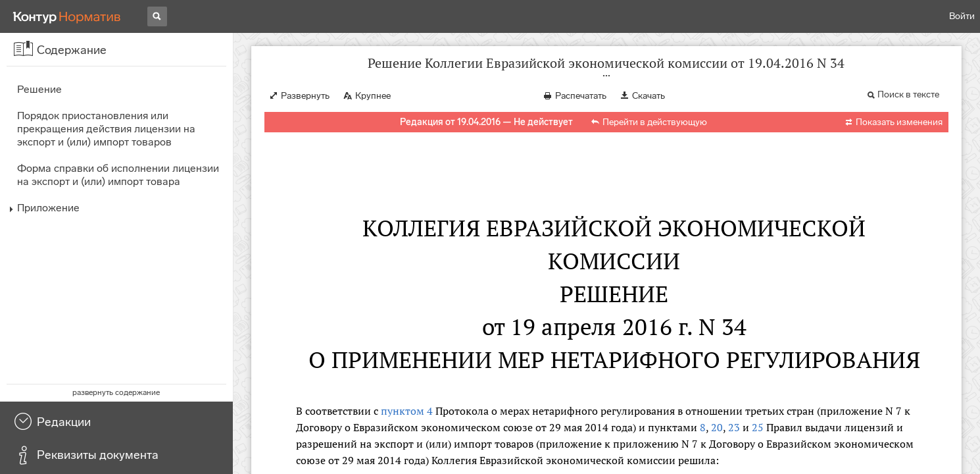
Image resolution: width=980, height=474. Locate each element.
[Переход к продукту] (67, 16)
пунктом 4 (407, 411)
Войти (962, 16)
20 (717, 427)
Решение (39, 89)
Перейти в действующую (655, 122)
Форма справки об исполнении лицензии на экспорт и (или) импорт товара (118, 175)
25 (758, 427)
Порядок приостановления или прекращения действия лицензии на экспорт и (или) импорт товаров (106, 129)
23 (734, 427)
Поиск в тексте (908, 94)
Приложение (48, 208)
